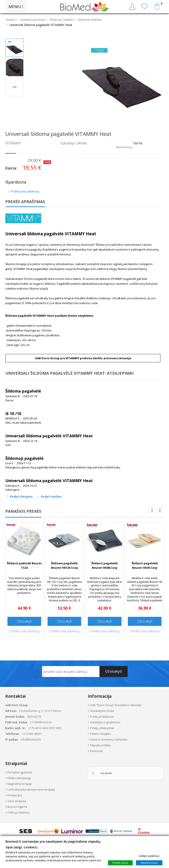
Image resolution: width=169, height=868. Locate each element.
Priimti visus (120, 863)
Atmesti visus (149, 863)
